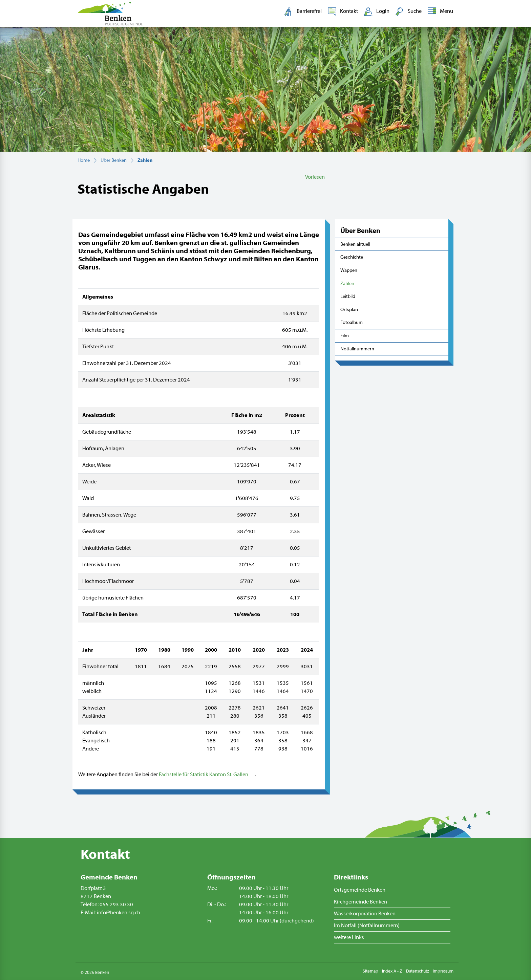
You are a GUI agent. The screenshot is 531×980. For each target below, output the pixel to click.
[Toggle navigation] (439, 12)
